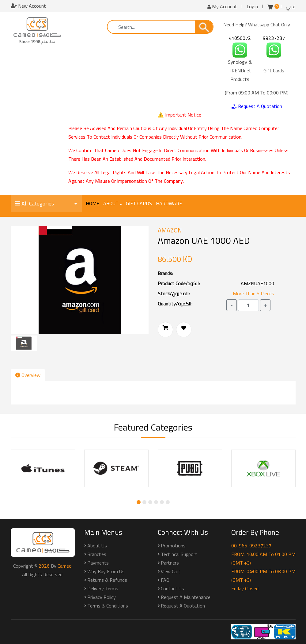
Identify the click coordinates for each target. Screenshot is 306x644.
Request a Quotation (183, 606)
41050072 (240, 38)
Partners (170, 563)
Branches (97, 554)
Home (93, 203)
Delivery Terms (103, 588)
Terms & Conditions (108, 606)
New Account (28, 6)
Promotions (173, 546)
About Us (97, 546)
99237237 (274, 38)
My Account (222, 6)
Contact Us (172, 588)
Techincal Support (179, 554)
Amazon (170, 230)
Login (252, 6)
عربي (291, 6)
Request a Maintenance (186, 597)
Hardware (169, 203)
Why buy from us (106, 571)
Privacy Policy (102, 597)
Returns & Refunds (107, 580)
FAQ (165, 580)
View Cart (171, 571)
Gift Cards (139, 203)
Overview (28, 375)
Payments (98, 563)
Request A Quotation (257, 106)
